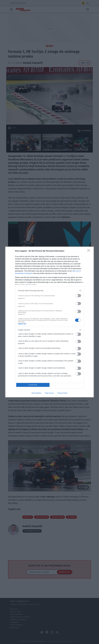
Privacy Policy (62, 393)
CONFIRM (33, 385)
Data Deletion (36, 393)
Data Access (49, 393)
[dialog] (49, 322)
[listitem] (49, 291)
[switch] (78, 296)
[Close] (89, 251)
